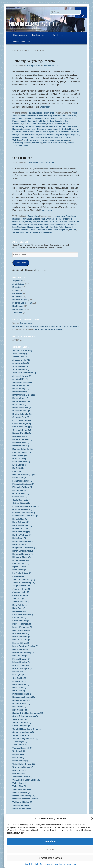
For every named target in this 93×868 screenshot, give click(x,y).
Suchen (49, 230)
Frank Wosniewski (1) (22, 481)
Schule (31, 137)
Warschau (47, 143)
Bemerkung (71, 216)
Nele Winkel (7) (19, 672)
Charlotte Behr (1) (21, 417)
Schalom (16, 137)
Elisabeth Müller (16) (22, 452)
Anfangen (61, 216)
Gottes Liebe (67, 222)
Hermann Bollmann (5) (23, 554)
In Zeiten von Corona (22, 303)
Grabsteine (42, 124)
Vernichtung (18, 143)
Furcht (39, 121)
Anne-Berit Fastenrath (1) (24, 373)
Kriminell (57, 129)
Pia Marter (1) (19, 691)
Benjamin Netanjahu (62, 116)
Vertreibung (37, 143)
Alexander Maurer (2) (22, 350)
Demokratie (52, 118)
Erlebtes (16, 290)
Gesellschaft (43, 222)
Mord (58, 132)
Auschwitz (31, 116)
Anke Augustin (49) (21, 366)
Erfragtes (17, 287)
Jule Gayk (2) (19, 598)
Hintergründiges (35, 113)
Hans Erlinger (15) (21, 522)
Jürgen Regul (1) (20, 595)
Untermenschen (37, 140)
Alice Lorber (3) (20, 354)
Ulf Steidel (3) (19, 751)
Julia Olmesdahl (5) (21, 602)
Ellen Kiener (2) (20, 455)
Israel (66, 124)
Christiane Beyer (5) (22, 424)
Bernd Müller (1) (20, 404)
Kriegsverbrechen (44, 129)
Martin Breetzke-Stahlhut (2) (25, 646)
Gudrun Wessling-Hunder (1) (26, 506)
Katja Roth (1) (19, 608)
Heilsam (33, 224)
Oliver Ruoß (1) (19, 681)
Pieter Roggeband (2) (22, 694)
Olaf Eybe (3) (18, 675)
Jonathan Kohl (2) (21, 592)
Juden (59, 126)
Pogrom (59, 135)
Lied (14, 227)
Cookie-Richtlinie (32, 864)
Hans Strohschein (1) (22, 525)
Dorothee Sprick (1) (21, 446)
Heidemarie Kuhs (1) (22, 529)
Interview (58, 124)
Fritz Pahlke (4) (19, 490)
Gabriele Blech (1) (21, 493)
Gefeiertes (17, 297)
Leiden (75, 129)
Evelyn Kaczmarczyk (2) (24, 475)
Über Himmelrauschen (40, 35)
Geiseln (68, 121)
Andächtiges (33, 216)
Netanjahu (17, 135)
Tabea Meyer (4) (20, 742)
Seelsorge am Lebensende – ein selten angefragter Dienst (52, 326)
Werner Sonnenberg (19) (24, 796)
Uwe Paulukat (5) (20, 773)
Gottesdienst (23, 224)
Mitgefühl (51, 132)
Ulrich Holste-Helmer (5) (24, 764)
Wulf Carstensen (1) (22, 808)
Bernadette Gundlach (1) (24, 401)
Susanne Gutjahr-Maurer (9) (25, 738)
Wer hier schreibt (60, 35)
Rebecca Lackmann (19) (24, 697)
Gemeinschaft (18, 222)
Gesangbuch (31, 222)
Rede (56, 227)
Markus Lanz (33, 132)
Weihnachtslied (31, 232)
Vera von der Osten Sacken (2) (27, 780)
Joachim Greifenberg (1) (24, 579)
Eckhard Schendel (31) (23, 449)
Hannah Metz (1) (20, 519)
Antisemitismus (19, 116)
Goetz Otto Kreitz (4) (22, 500)
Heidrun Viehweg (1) (22, 535)
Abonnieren (21, 263)
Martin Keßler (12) (21, 649)
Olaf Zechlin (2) (20, 678)
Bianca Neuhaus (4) (22, 411)
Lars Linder (51, 163)
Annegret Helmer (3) (22, 376)
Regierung (75, 135)
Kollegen (59, 224)
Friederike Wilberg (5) (22, 487)
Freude (15, 121)
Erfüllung (50, 219)
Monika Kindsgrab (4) (22, 668)
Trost (56, 230)
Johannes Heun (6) (21, 589)
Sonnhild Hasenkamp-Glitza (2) (27, 729)
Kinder (75, 126)
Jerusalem (30, 126)
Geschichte (17, 124)
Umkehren (17, 140)
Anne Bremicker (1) (21, 369)
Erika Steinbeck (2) (21, 462)
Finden (58, 219)
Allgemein (17, 281)
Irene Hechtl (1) (20, 570)
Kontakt (67, 224)
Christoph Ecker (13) (22, 430)
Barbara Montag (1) (21, 392)
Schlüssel (69, 227)
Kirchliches (18, 306)
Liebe (74, 224)
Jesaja (38, 126)
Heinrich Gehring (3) (22, 544)
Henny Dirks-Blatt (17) (23, 551)
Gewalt (26, 124)
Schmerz (16, 230)
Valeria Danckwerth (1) (23, 777)
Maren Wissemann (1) (23, 627)
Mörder (43, 132)
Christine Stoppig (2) (22, 427)
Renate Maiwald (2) (21, 704)
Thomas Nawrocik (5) (22, 748)
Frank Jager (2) (19, 478)
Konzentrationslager (21, 129)
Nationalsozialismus (70, 132)
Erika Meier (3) (19, 459)
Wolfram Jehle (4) (21, 805)
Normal (25, 135)
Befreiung (48, 116)
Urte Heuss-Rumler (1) (23, 767)
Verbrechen (55, 140)
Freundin (23, 121)
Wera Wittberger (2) (21, 792)
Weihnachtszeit (45, 232)
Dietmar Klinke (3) (21, 443)
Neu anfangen (33, 227)
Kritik (64, 129)
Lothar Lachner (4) (21, 621)
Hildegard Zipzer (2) (22, 557)
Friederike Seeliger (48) (23, 484)
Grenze (50, 124)
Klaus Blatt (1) (19, 611)
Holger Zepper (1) (21, 560)
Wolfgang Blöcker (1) (22, 802)
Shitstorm (55, 137)
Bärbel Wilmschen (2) (22, 385)
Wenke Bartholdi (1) (22, 789)
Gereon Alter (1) (20, 497)
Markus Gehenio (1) (22, 640)
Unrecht (26, 140)
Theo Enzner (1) (20, 745)
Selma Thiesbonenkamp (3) (25, 716)
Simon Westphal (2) (21, 726)
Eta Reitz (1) (18, 468)
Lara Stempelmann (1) (23, 614)
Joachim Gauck (48, 126)
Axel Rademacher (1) (22, 382)
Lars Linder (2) (19, 618)
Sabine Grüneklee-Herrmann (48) (28, 713)
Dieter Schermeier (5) (22, 439)
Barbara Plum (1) (20, 398)
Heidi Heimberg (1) (21, 532)
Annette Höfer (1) (20, 379)
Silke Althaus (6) (20, 719)
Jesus (40, 224)
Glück (51, 222)
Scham (24, 137)
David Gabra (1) (20, 436)
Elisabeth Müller (51, 66)
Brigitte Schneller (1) (22, 414)
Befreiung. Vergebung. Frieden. (34, 61)
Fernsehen (70, 118)
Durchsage (27, 219)
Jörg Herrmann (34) (21, 586)
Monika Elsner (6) (21, 665)
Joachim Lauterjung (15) (24, 583)
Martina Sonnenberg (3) (23, 653)
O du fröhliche (22, 158)
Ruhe (61, 227)
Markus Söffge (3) (21, 643)
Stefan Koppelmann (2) (23, 732)
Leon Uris (17, 132)
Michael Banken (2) (21, 659)
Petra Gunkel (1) (20, 688)
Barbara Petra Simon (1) (24, 395)
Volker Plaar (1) (20, 786)
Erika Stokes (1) (20, 465)
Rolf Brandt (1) (19, 707)
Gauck (46, 121)
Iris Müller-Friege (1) (22, 573)
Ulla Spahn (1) (19, 758)
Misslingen (22, 227)
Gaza (52, 121)
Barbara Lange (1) (21, 389)
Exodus (61, 118)
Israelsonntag (18, 126)
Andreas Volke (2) (21, 363)
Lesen (24, 132)
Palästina (51, 135)
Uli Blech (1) (18, 754)
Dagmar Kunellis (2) (22, 433)
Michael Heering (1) (21, 662)
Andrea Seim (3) (20, 357)
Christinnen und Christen (35, 118)
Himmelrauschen (20, 35)
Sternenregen (26, 323)
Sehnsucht (25, 230)
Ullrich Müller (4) (20, 761)
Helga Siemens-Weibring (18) (26, 548)
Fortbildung (67, 219)
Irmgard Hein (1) (20, 576)
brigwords (17, 326)
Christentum (18, 118)
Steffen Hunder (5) (21, 735)
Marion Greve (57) (21, 633)
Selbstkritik (45, 137)
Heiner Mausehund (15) (23, 541)
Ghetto (33, 124)
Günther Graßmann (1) (23, 509)
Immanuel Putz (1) (21, 563)
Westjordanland (59, 143)
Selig (33, 230)
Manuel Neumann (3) (22, 624)
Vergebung (66, 140)
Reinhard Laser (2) (21, 700)
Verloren (73, 230)
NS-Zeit (42, 135)
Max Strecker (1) (20, 656)
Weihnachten (18, 232)
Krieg (33, 129)
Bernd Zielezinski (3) (22, 408)
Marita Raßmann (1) (22, 637)
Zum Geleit (18, 312)
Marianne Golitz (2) (21, 630)
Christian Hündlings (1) (23, 420)
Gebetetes (17, 293)
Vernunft (28, 143)
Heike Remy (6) (19, 538)
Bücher (40, 116)
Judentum (66, 126)
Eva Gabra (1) (19, 471)
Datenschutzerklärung (49, 864)
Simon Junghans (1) (22, 722)
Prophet (67, 135)
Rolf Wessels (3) (20, 710)
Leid (69, 129)
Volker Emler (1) (20, 783)
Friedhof (32, 121)
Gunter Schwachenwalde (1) (25, 516)
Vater (47, 140)
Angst (74, 113)
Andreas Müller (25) (22, 360)
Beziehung (17, 219)
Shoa (63, 137)
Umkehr (69, 137)
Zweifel (26, 145)
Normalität (34, 135)
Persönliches (48, 113)
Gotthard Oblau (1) (21, 503)
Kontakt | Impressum (67, 864)
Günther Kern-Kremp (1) (24, 513)
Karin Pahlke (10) (20, 605)
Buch (74, 116)
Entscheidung (39, 219)
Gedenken (59, 121)
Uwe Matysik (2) (20, 770)
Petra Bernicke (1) (21, 684)
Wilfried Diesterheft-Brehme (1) (27, 799)
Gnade (58, 222)
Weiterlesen (46, 107)
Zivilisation (17, 145)
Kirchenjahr (49, 224)
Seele (37, 137)
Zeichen (71, 143)
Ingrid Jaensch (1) (21, 567)
